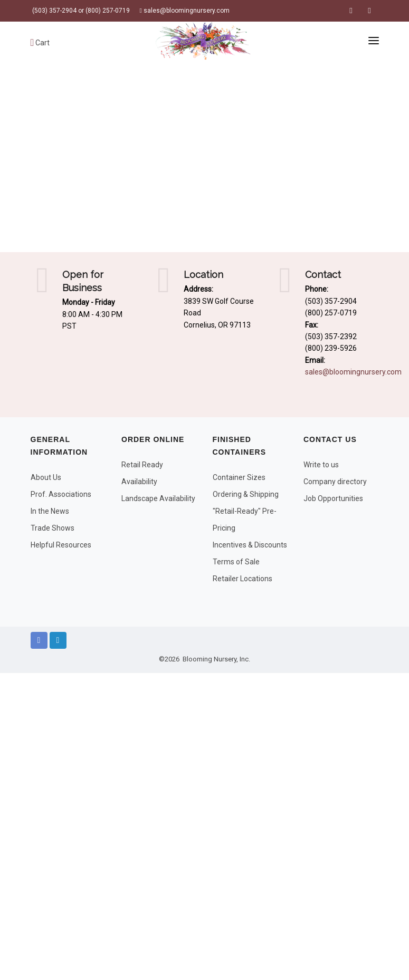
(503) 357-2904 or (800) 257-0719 (80, 11)
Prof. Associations (61, 494)
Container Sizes (239, 477)
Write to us (321, 465)
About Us (46, 477)
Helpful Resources (61, 545)
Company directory (335, 482)
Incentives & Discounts (250, 545)
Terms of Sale (236, 562)
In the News (50, 511)
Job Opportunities (333, 498)
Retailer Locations (242, 579)
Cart (40, 43)
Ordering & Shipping (246, 494)
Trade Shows (53, 528)
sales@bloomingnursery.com (185, 11)
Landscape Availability (158, 498)
